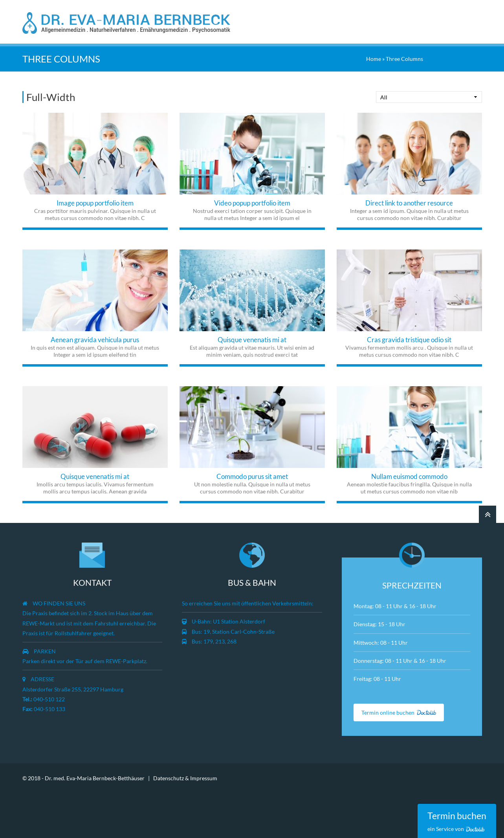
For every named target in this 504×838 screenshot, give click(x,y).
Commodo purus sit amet (252, 476)
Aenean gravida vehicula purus (95, 340)
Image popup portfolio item (95, 203)
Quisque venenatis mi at (252, 340)
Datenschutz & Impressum (185, 778)
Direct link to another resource (409, 203)
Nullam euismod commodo (409, 476)
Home (374, 59)
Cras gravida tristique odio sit (409, 340)
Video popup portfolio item (252, 203)
